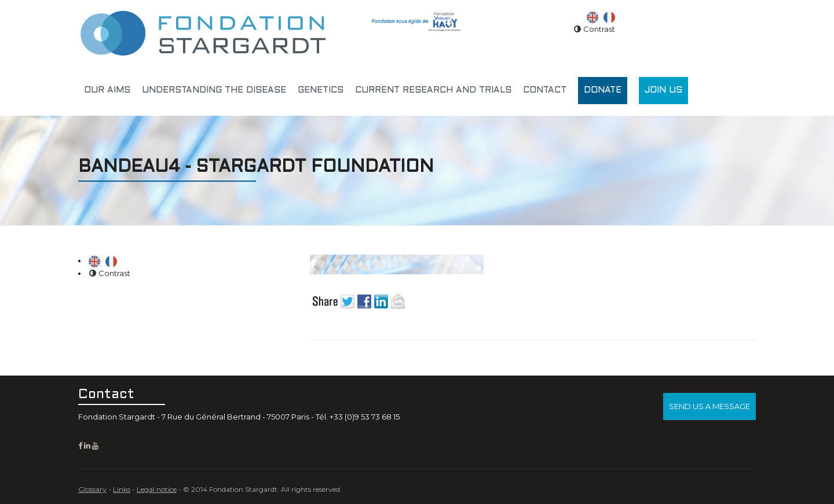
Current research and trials (433, 90)
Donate (603, 90)
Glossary (92, 489)
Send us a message (709, 406)
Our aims (107, 90)
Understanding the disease (214, 90)
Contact (545, 90)
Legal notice (157, 489)
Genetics (321, 90)
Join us (663, 90)
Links (122, 489)
